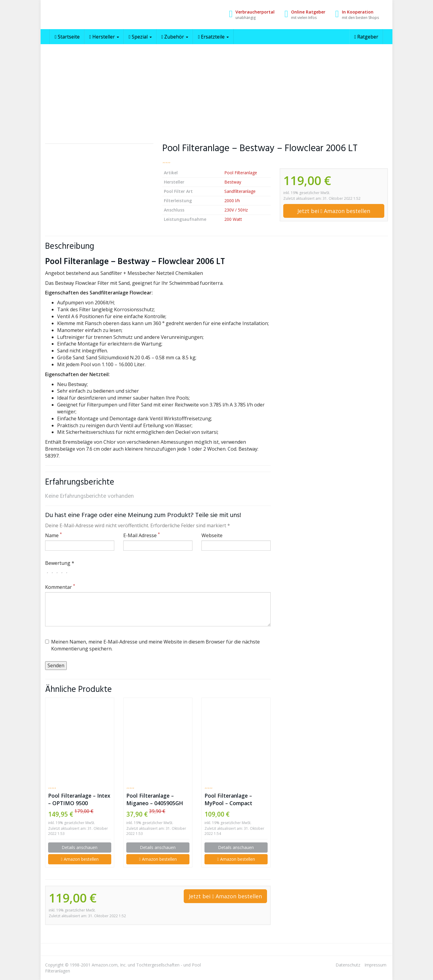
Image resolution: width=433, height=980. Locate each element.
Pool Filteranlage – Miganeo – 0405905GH (155, 799)
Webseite (212, 535)
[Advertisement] (216, 89)
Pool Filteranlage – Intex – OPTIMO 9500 (79, 799)
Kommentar (60, 587)
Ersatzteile (213, 37)
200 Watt (233, 219)
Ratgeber (366, 37)
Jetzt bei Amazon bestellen (334, 211)
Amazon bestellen (80, 859)
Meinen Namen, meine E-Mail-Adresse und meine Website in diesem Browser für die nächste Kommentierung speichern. (152, 645)
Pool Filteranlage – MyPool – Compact (228, 799)
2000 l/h (232, 201)
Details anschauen (80, 847)
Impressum (375, 965)
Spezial (140, 37)
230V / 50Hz (236, 210)
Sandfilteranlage (240, 191)
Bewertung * (60, 563)
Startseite (67, 37)
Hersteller (104, 37)
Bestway (233, 182)
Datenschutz (348, 965)
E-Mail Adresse (142, 535)
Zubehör (175, 37)
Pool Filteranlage (241, 173)
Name (54, 535)
